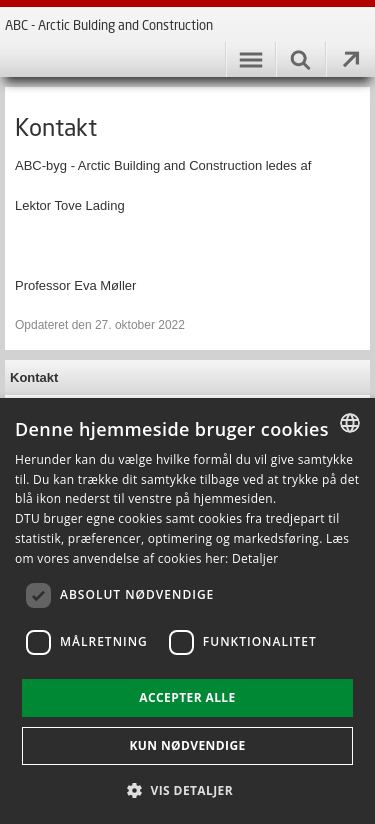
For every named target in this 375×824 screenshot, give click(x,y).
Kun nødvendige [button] (187, 745)
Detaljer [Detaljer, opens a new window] (255, 558)
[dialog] (187, 611)
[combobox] (350, 423)
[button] (187, 789)
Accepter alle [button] (187, 697)
